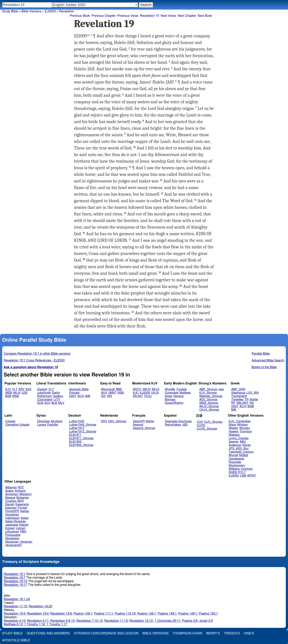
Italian (25, 518)
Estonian (11, 508)
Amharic (20, 491)
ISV (103, 396)
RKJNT (138, 396)
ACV (47, 403)
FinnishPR (12, 511)
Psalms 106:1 (83, 614)
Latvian (21, 528)
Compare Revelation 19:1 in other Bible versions (37, 354)
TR (246, 400)
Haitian (25, 511)
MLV (61, 403)
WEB (9, 393)
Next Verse (168, 16)
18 (84, 259)
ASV (29, 389)
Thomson (246, 431)
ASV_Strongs (208, 400)
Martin (150, 421)
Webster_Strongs (211, 396)
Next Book (205, 16)
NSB (120, 393)
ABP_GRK (238, 389)
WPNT (252, 476)
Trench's (232, 633)
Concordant (45, 400)
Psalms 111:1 (104, 614)
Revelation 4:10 (15, 621)
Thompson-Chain (187, 633)
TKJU (148, 396)
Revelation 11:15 (15, 606)
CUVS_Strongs (207, 429)
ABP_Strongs (208, 389)
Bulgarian (23, 498)
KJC (136, 393)
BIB (88, 396)
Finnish (23, 508)
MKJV (147, 389)
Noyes (247, 445)
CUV (200, 422)
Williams (234, 469)
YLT (15, 389)
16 (84, 233)
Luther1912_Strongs (83, 431)
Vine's (249, 633)
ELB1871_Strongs (81, 438)
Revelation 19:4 (38, 614)
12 (161, 180)
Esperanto (22, 504)
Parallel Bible (261, 354)
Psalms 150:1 (208, 614)
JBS (185, 425)
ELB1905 (75, 442)
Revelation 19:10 (15, 581)
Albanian (11, 487)
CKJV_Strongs (209, 410)
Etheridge (43, 421)
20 (181, 286)
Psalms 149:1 (188, 614)
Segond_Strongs (144, 428)
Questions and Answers (48, 633)
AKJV (17, 393)
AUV (104, 393)
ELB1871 (75, 435)
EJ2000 (50, 11)
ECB (40, 403)
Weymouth (108, 389)
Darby (56, 393)
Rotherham (44, 396)
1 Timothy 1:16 (35, 624)
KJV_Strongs (208, 393)
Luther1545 (77, 421)
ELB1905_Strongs (81, 445)
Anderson (235, 445)
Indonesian (12, 518)
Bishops (170, 400)
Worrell (233, 455)
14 (195, 200)
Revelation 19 (149, 16)
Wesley (233, 428)
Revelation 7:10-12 (89, 621)
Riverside (235, 462)
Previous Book (80, 16)
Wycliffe (170, 389)
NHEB (233, 472)
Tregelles (237, 400)
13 (162, 193)
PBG (23, 532)
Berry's (213, 633)
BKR (20, 501)
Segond (138, 425)
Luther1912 (77, 428)
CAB (243, 476)
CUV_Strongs (213, 422)
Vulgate (10, 421)
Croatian (11, 501)
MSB (15, 396)
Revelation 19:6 (61, 614)
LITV (57, 400)
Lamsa (42, 425)
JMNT (112, 393)
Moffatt (243, 455)
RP (233, 403)
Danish (10, 504)
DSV (104, 421)
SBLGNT (242, 403)
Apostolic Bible (16, 640)
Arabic (9, 491)
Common (247, 469)
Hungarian (12, 515)
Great (168, 396)
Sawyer (234, 442)
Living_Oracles (239, 438)
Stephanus (238, 393)
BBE (119, 389)
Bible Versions (31, 11)
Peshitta (53, 425)
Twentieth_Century (241, 452)
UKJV (155, 393)
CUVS (201, 425)
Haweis (233, 431)
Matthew (185, 393)
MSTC (137, 389)
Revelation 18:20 (40, 606)
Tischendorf (239, 396)
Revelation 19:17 (15, 585)
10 (134, 147)
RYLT (242, 472)
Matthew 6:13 (13, 624)
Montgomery (237, 465)
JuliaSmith (44, 393)
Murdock (57, 421)
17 (130, 239)
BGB (251, 406)
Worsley (245, 428)
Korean (10, 528)
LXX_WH (253, 393)
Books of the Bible (264, 367)
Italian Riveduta (15, 521)
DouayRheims (174, 403)
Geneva (178, 396)
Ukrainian (26, 542)
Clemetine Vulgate (17, 425)
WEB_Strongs (209, 403)
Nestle (254, 400)
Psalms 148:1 (167, 614)
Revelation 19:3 (15, 614)
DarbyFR (139, 421)
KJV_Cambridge (240, 421)
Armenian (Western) (18, 494)
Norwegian (12, 538)
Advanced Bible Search (268, 360)
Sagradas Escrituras (178, 421)
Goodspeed (236, 459)
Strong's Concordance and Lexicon (106, 633)
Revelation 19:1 (15, 574)
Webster (234, 435)
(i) (88, 35)
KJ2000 (145, 393)
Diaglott (42, 389)
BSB (8, 396)
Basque (10, 498)
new (221, 389)
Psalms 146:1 (146, 614)
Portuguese (13, 535)
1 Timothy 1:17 (57, 624)
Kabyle (24, 525)
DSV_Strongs (117, 421)
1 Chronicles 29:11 (167, 621)
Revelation (67, 11)
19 (160, 272)
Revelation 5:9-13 (62, 621)
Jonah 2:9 (206, 621)
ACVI (81, 396)
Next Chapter (187, 16)
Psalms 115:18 (125, 614)
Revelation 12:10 (141, 621)
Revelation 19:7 (15, 578)
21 (133, 312)
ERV (22, 389)
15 (125, 213)
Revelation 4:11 (38, 621)
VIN (109, 396)
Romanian (12, 542)
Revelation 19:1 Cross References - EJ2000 (34, 360)
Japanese (12, 525)
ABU (243, 442)
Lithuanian (12, 532)
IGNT (73, 396)
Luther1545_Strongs (83, 425)
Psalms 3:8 (190, 621)
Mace (232, 425)
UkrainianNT (14, 545)
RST (21, 487)
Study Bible (10, 11)
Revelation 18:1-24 (17, 599)
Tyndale (181, 389)
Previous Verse (128, 16)
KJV (8, 389)
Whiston (242, 425)
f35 (252, 403)
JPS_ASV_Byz (239, 448)
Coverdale (172, 393)
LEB (24, 393)
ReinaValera (173, 425)
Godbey (58, 396)
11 (130, 167)
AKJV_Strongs (209, 406)
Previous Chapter (104, 16)
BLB (54, 403)
